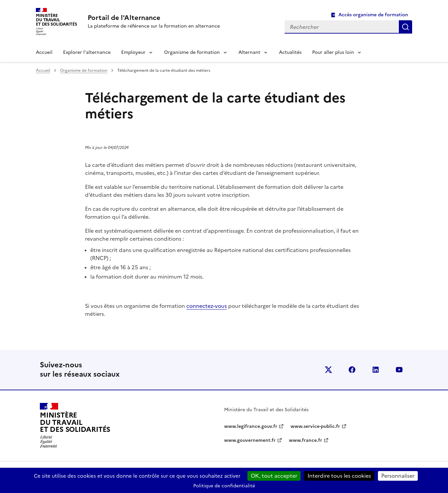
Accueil (44, 52)
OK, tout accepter (274, 476)
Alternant (249, 52)
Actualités (290, 52)
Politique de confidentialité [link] (224, 486)
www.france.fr (306, 440)
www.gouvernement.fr (250, 440)
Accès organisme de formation (373, 15)
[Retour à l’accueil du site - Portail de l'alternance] (75, 426)
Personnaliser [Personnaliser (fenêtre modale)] (398, 476)
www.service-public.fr (315, 426)
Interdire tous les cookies (339, 476)
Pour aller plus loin (333, 52)
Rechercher (405, 27)
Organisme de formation (192, 52)
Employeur (133, 52)
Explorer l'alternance (87, 52)
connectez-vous (207, 306)
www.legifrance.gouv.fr (251, 426)
